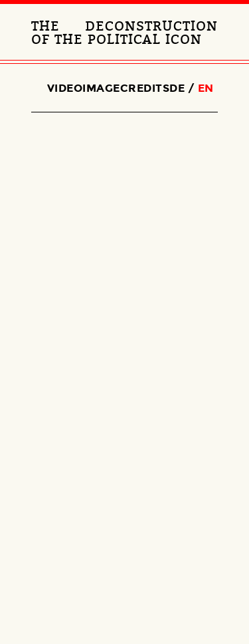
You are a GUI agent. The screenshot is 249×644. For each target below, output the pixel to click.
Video (65, 88)
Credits (145, 88)
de (177, 88)
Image (101, 88)
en (206, 88)
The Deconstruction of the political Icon (124, 33)
